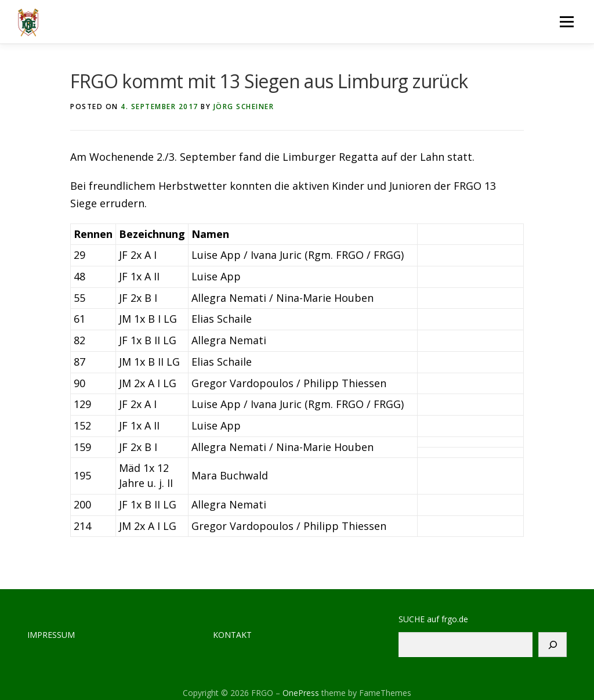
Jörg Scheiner (244, 107)
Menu (566, 21)
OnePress (301, 693)
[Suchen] (553, 645)
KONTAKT (232, 635)
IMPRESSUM (51, 635)
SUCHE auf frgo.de (433, 619)
